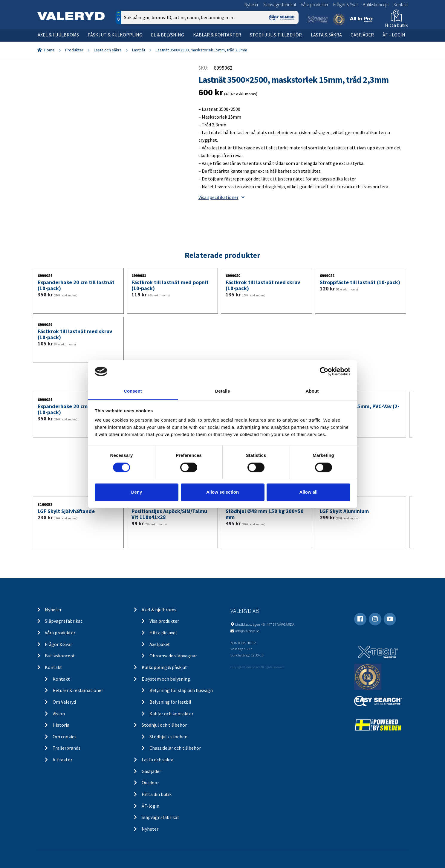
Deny (137, 492)
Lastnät (139, 50)
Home (49, 50)
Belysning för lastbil (170, 702)
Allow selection (222, 492)
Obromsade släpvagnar (173, 656)
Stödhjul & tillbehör (276, 35)
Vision (59, 714)
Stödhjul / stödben (168, 737)
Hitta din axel (163, 633)
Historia (61, 725)
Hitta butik (396, 25)
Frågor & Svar (346, 5)
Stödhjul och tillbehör (164, 725)
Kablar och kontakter (171, 714)
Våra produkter (315, 5)
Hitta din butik (157, 794)
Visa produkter (164, 621)
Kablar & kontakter (217, 35)
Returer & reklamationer (78, 690)
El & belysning (168, 35)
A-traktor (62, 760)
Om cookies (65, 737)
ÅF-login (150, 806)
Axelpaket (160, 644)
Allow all (309, 492)
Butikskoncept (376, 5)
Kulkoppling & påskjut (164, 667)
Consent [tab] (133, 391)
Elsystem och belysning (166, 679)
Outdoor (150, 783)
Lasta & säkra (326, 35)
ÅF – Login (394, 35)
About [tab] (312, 391)
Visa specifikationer (221, 197)
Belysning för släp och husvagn (181, 690)
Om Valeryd (64, 702)
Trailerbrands (66, 748)
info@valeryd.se (247, 631)
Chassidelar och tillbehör (175, 748)
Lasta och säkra (108, 50)
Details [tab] (223, 391)
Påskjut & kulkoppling (115, 35)
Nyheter (251, 5)
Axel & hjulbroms (58, 35)
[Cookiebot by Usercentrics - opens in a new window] (324, 371)
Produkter (74, 50)
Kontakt (401, 5)
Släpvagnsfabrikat (280, 5)
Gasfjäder (362, 35)
